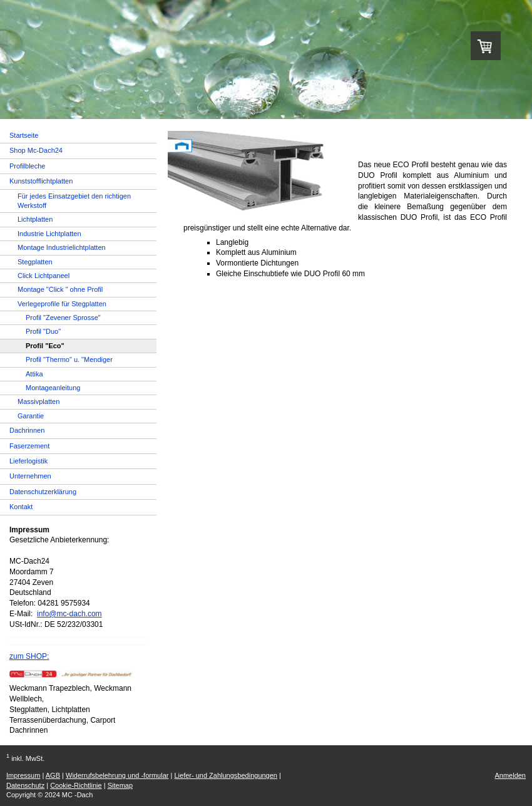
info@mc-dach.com (69, 614)
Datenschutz (25, 785)
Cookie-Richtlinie (76, 785)
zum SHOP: (29, 656)
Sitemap (120, 785)
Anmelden (510, 775)
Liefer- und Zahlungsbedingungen (226, 775)
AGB (53, 775)
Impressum (23, 775)
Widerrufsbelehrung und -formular (117, 775)
